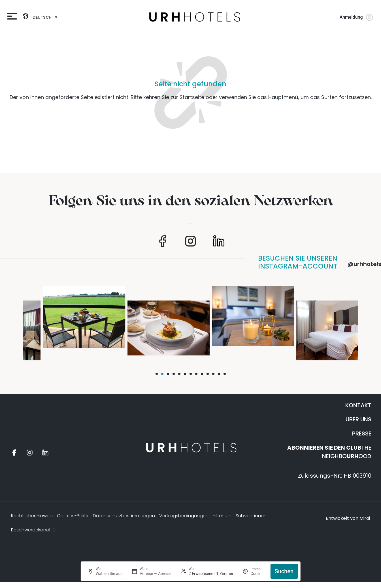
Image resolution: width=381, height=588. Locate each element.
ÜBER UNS (358, 419)
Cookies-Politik (73, 516)
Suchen (284, 571)
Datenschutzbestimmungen (124, 516)
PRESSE (362, 434)
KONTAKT (358, 405)
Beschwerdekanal (33, 530)
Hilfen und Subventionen (240, 516)
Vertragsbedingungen (184, 516)
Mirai (365, 518)
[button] (157, 374)
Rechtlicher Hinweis (32, 516)
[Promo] (258, 574)
